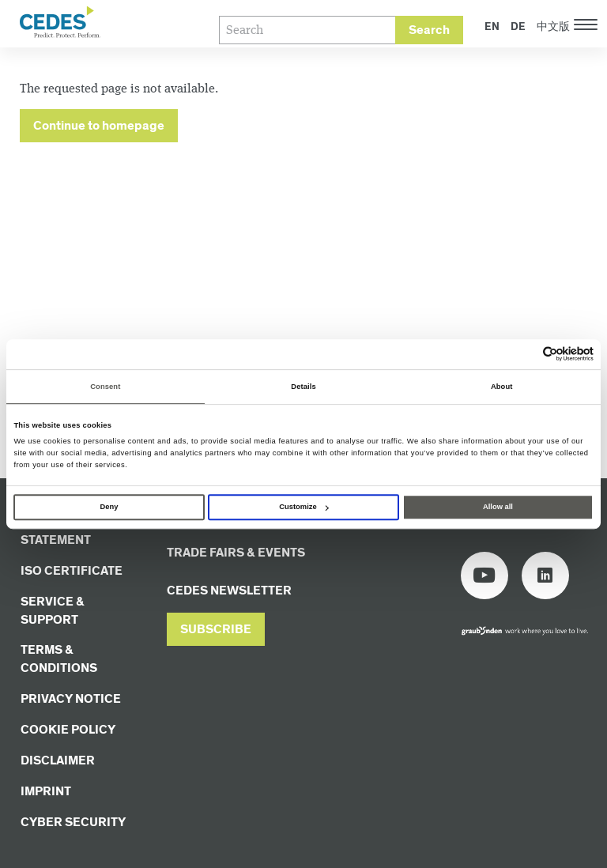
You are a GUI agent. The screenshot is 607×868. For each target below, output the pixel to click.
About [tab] (502, 387)
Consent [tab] (105, 387)
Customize (303, 507)
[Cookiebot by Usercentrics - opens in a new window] (524, 355)
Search (429, 30)
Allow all (498, 507)
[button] (216, 630)
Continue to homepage (99, 126)
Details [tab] (303, 387)
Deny (109, 507)
